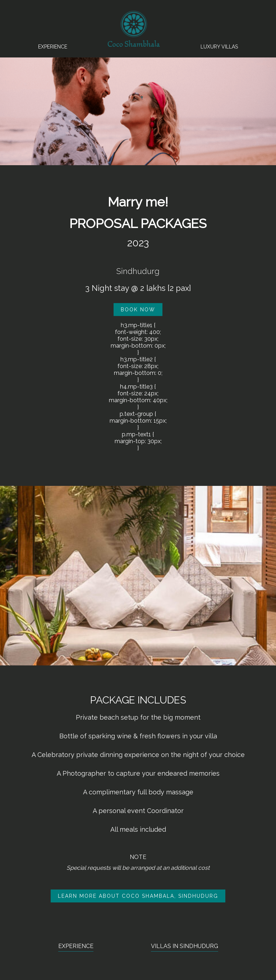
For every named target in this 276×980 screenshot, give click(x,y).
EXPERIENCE (76, 946)
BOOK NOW (138, 310)
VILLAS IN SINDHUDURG (185, 946)
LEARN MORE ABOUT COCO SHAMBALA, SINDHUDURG (138, 896)
